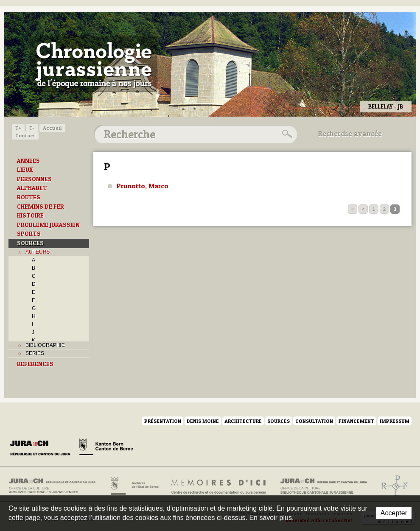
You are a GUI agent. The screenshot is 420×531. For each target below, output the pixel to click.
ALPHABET (32, 188)
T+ (18, 128)
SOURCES (30, 243)
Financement (356, 421)
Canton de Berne (106, 448)
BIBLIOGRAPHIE (45, 345)
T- (32, 128)
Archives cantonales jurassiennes (55, 486)
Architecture (243, 421)
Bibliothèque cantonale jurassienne (324, 486)
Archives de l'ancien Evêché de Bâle (392, 486)
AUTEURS (38, 252)
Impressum (395, 421)
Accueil (52, 128)
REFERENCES (35, 364)
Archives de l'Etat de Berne (134, 486)
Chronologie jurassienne (94, 64)
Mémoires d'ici (219, 486)
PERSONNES (34, 179)
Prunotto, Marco (143, 186)
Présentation (163, 421)
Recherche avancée (350, 134)
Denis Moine (203, 421)
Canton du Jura (42, 448)
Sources (279, 421)
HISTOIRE (30, 215)
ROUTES (29, 197)
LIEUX (25, 170)
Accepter (394, 513)
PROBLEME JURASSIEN (48, 225)
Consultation (314, 421)
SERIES (35, 353)
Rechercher (286, 134)
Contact (25, 136)
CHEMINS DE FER (41, 207)
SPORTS (29, 234)
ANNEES (28, 161)
